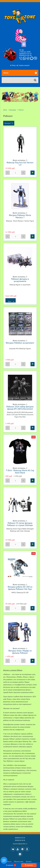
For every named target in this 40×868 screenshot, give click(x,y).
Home (5, 110)
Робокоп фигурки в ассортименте (20, 280)
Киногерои (13, 110)
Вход (13, 65)
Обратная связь (19, 862)
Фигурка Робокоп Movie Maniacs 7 (20, 216)
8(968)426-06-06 (25, 55)
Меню (20, 73)
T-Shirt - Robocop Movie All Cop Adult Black (20, 471)
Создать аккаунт (23, 65)
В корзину (29, 865)
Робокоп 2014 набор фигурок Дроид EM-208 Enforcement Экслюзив (20, 409)
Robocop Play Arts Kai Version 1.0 (20, 164)
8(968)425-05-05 (25, 54)
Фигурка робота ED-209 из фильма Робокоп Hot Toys (20, 588)
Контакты (29, 862)
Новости (9, 862)
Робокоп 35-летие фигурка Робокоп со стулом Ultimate (20, 524)
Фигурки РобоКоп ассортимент (20, 343)
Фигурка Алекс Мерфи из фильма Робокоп (20, 652)
